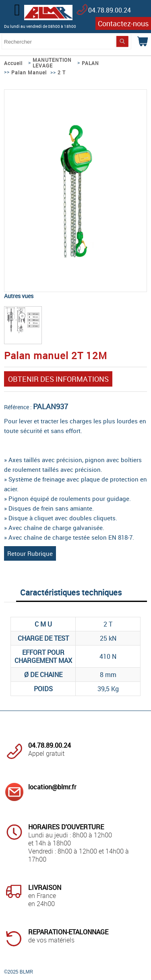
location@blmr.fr (52, 787)
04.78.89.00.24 (110, 10)
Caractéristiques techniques (71, 592)
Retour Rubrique (30, 553)
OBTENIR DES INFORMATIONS (58, 379)
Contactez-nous (123, 23)
